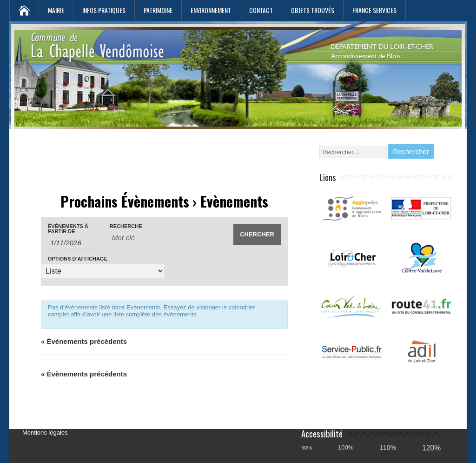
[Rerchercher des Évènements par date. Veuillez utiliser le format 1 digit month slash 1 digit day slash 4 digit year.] (72, 243)
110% (388, 448)
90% (307, 447)
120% (431, 448)
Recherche (126, 226)
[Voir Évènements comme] (103, 271)
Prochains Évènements (125, 201)
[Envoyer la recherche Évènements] (257, 235)
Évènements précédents (84, 341)
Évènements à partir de (68, 229)
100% (346, 447)
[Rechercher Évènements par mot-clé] (144, 238)
